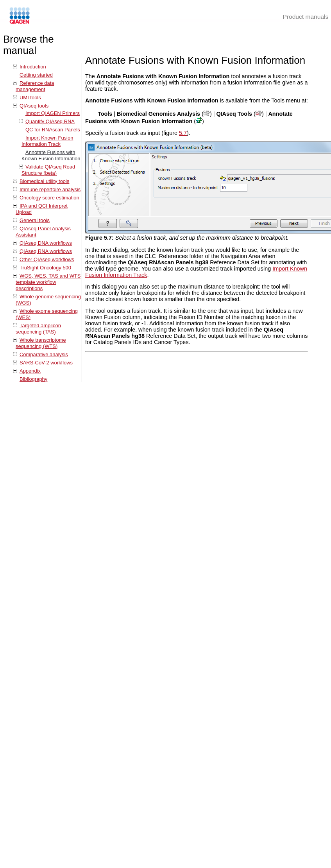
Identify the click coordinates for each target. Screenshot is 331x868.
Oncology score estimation (49, 198)
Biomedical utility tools (44, 181)
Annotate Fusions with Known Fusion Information (51, 155)
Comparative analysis (44, 354)
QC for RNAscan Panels (53, 130)
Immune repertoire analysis (50, 189)
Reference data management (35, 86)
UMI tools (30, 98)
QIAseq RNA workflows (46, 251)
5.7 (183, 133)
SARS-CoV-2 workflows (46, 363)
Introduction (33, 67)
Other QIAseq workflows (47, 259)
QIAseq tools (34, 106)
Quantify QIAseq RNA (50, 121)
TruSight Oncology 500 (45, 268)
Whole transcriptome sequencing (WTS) (41, 343)
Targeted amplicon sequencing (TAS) (38, 329)
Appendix (30, 371)
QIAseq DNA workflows (46, 243)
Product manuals (306, 17)
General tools (35, 220)
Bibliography (33, 379)
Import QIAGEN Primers (53, 113)
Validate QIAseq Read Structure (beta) (48, 170)
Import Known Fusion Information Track (47, 141)
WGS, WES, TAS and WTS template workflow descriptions (48, 282)
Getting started (36, 75)
